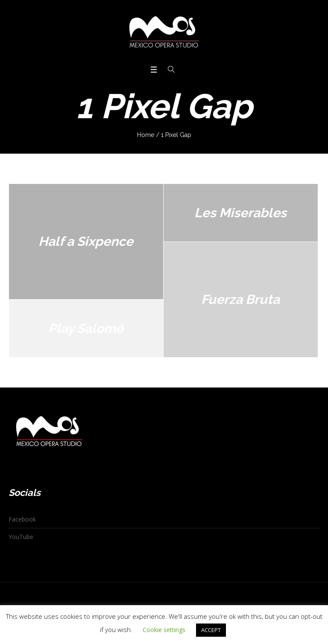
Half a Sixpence (86, 241)
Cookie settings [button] (164, 630)
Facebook (22, 519)
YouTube (21, 537)
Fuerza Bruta (240, 299)
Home (146, 135)
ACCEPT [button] (211, 630)
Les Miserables (240, 213)
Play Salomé (86, 328)
